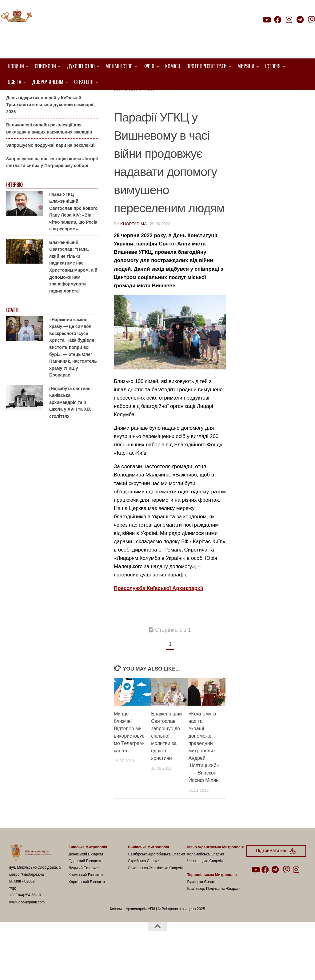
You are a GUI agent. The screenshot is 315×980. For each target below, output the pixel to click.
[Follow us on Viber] (311, 20)
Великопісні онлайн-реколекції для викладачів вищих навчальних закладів (49, 160)
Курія (149, 66)
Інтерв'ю (14, 216)
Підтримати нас (272, 32)
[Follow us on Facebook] (278, 20)
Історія (273, 66)
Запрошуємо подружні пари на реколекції (51, 177)
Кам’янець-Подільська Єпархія (213, 920)
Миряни (246, 66)
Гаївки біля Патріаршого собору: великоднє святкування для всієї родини (50, 112)
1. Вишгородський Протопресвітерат (163, 99)
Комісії (173, 66)
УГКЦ (148, 121)
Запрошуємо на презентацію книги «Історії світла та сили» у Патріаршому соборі (52, 194)
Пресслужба (157, 114)
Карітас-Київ (205, 106)
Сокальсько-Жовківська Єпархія (156, 899)
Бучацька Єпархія (202, 913)
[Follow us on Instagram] (289, 20)
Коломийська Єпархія (205, 885)
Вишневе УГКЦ (167, 106)
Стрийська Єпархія (144, 892)
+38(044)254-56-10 (25, 926)
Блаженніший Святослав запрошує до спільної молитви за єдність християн (166, 767)
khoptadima (133, 255)
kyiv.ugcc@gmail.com (27, 933)
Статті (12, 342)
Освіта (14, 82)
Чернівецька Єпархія (205, 892)
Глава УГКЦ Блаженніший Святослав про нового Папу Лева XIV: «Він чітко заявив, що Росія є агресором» (73, 243)
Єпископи (45, 66)
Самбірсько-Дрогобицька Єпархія (157, 885)
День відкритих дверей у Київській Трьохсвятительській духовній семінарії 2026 (50, 136)
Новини (16, 66)
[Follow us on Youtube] (266, 20)
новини (126, 114)
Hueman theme (82, 967)
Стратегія (84, 82)
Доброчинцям (48, 82)
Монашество (119, 66)
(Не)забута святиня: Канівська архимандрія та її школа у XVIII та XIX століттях (71, 433)
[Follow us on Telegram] (300, 20)
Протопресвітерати (207, 66)
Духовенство (81, 66)
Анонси (14, 100)
